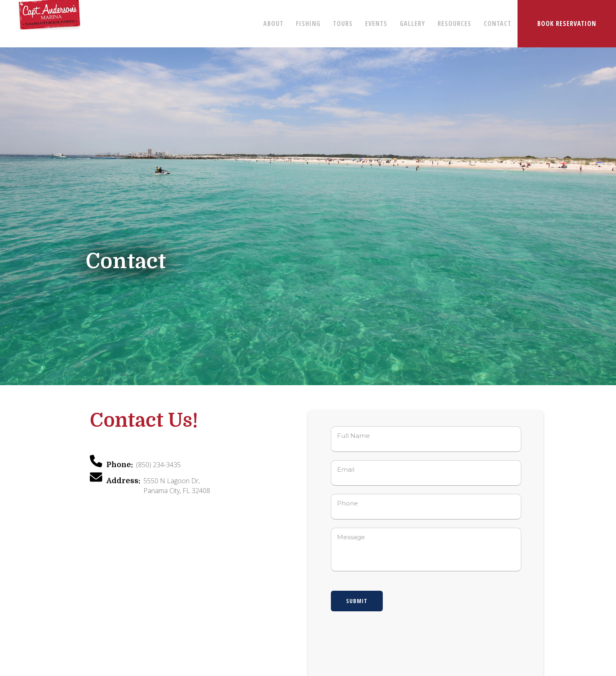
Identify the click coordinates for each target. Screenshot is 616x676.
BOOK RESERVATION (567, 23)
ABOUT (273, 23)
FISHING (308, 23)
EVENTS (376, 23)
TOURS (343, 23)
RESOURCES (454, 23)
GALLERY (412, 23)
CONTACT (498, 23)
